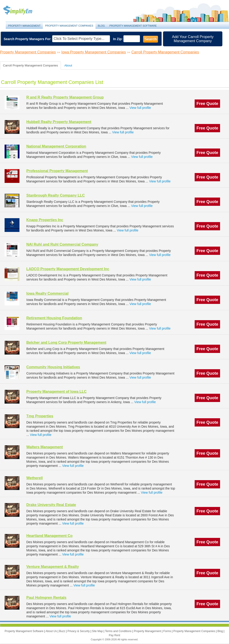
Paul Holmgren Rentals (46, 598)
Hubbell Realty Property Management (59, 122)
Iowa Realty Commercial (47, 293)
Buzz (63, 631)
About (68, 65)
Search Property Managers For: (28, 39)
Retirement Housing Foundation (54, 318)
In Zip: (118, 39)
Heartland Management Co (49, 536)
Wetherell (35, 478)
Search (151, 39)
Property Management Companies (69, 26)
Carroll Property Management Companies (165, 52)
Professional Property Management (57, 171)
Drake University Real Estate (51, 505)
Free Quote (207, 104)
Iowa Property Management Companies (94, 52)
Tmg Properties (40, 416)
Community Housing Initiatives (53, 367)
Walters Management (45, 447)
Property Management (23, 10)
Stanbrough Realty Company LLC (56, 195)
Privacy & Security (79, 631)
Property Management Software (133, 26)
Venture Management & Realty (53, 567)
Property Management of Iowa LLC (56, 392)
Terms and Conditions (119, 631)
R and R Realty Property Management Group (65, 97)
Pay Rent (114, 635)
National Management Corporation (56, 146)
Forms (168, 631)
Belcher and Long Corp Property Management (66, 343)
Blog (101, 26)
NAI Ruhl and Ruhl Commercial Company (62, 244)
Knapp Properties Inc (45, 220)
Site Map (98, 631)
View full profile (140, 108)
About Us (52, 631)
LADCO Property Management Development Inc (68, 269)
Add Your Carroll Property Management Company (193, 39)
